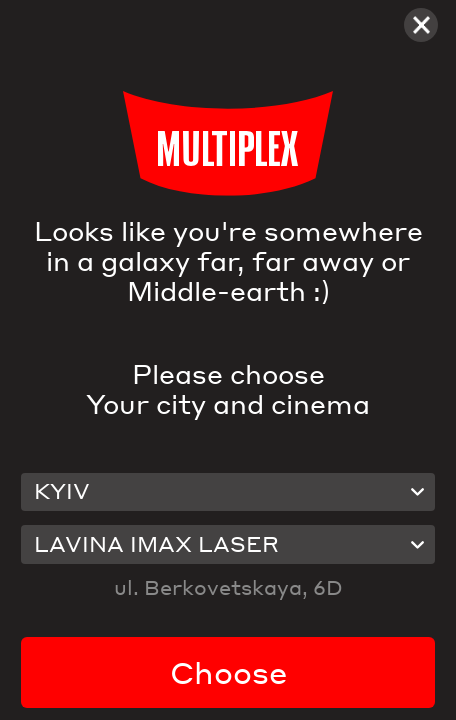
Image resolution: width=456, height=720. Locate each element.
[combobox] (227, 492)
